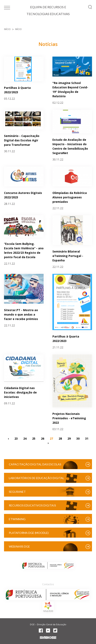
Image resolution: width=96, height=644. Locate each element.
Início (7, 29)
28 (60, 438)
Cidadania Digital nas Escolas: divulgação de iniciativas (20, 392)
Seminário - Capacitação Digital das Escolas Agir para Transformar (22, 140)
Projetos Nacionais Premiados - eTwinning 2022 (69, 418)
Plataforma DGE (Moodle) (29, 533)
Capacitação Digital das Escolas (35, 464)
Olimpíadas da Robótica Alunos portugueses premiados (70, 197)
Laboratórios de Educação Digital (36, 478)
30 (78, 438)
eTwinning (17, 519)
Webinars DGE (19, 546)
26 (43, 438)
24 (25, 438)
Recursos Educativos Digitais (32, 505)
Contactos (48, 584)
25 (34, 438)
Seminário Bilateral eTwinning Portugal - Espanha (68, 256)
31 (87, 438)
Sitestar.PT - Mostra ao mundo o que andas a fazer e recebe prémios (21, 314)
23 (16, 438)
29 (69, 438)
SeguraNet (17, 492)
